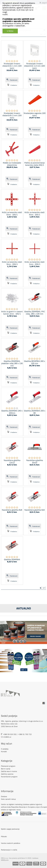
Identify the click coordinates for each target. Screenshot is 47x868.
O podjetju (5, 749)
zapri (43, 3)
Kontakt (4, 751)
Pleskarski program (8, 766)
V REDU (10, 31)
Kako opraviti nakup (8, 799)
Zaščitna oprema (7, 774)
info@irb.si (6, 737)
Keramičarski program (9, 777)
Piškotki (4, 836)
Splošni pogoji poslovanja (10, 829)
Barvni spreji (6, 769)
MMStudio (5, 860)
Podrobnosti (12, 80)
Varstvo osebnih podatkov (11, 843)
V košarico (12, 85)
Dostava (4, 796)
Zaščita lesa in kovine (9, 771)
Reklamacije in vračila (9, 850)
